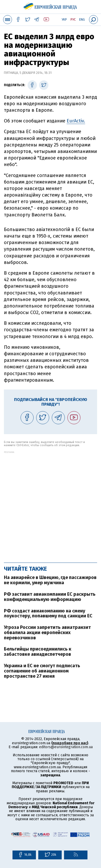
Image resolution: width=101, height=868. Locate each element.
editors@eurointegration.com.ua (66, 747)
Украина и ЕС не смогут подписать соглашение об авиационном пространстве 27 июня (42, 671)
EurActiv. (76, 121)
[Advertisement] (51, 504)
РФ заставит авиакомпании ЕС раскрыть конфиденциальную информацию (50, 597)
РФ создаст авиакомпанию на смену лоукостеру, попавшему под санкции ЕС (48, 613)
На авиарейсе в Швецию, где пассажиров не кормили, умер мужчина (50, 580)
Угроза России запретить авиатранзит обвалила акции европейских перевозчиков (47, 633)
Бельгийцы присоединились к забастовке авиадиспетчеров (38, 652)
